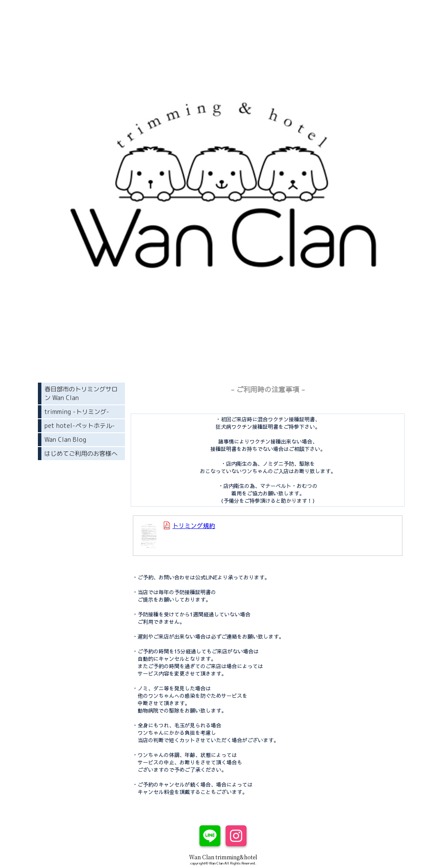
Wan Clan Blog (65, 439)
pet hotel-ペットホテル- (80, 426)
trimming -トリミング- (77, 412)
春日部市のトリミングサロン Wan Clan (81, 393)
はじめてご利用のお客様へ (81, 453)
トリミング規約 (194, 525)
